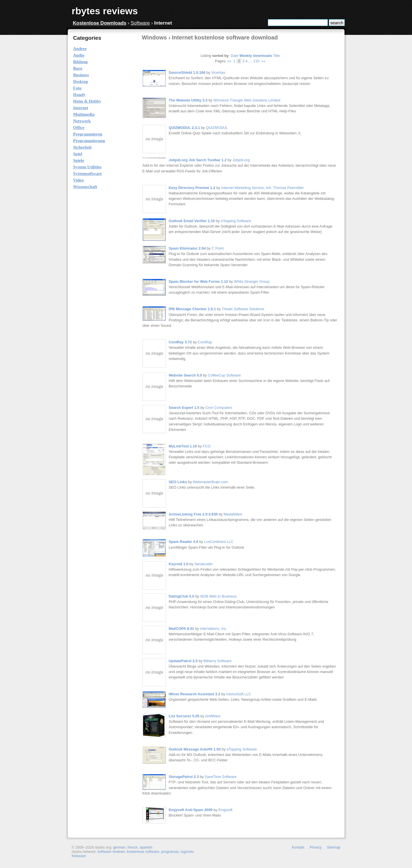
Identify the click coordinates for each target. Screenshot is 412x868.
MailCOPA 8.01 (182, 629)
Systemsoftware (88, 174)
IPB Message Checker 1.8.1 (192, 309)
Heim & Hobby (87, 101)
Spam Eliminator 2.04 (187, 248)
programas (170, 852)
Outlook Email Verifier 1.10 (192, 221)
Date (234, 56)
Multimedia (84, 114)
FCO (207, 446)
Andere (80, 49)
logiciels (187, 852)
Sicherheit (83, 147)
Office (79, 128)
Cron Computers (219, 408)
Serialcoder (204, 564)
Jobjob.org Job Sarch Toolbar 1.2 (198, 160)
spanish (146, 847)
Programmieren (88, 134)
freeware (79, 856)
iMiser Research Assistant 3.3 (195, 694)
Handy (79, 95)
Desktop (81, 81)
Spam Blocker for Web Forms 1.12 (198, 281)
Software (140, 23)
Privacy (316, 847)
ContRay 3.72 (180, 342)
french (133, 847)
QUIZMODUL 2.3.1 (184, 128)
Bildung (81, 62)
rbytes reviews (105, 11)
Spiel (78, 154)
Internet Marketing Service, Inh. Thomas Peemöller (263, 188)
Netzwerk (82, 121)
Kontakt (298, 847)
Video (79, 180)
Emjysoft (225, 810)
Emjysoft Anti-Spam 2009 (191, 810)
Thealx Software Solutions (243, 309)
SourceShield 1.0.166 (187, 72)
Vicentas (218, 72)
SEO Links (178, 482)
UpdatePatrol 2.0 (183, 661)
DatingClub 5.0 (182, 596)
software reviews (111, 852)
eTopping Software (236, 221)
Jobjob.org (241, 160)
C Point (218, 248)
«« (229, 61)
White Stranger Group (252, 281)
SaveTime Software (220, 777)
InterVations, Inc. (214, 629)
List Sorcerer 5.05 (184, 716)
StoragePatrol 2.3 (184, 777)
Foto (77, 88)
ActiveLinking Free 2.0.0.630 (193, 514)
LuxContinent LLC (219, 542)
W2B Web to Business (218, 596)
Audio (79, 55)
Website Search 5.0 (185, 375)
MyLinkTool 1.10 (183, 446)
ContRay (205, 342)
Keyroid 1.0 (179, 564)
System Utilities (88, 167)
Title (276, 56)
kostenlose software (143, 852)
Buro (78, 68)
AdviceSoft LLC (239, 694)
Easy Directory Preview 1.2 (192, 188)
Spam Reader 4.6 (184, 542)
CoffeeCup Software (224, 375)
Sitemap (334, 847)
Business (81, 75)
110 (256, 61)
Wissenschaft (85, 187)
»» (264, 61)
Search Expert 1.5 (184, 408)
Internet (81, 108)
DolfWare (213, 716)
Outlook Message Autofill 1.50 (195, 749)
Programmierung (89, 141)
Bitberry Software (217, 661)
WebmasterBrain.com (210, 482)
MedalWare (233, 514)
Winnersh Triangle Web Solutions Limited (247, 100)
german (119, 847)
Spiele (79, 160)
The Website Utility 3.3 (188, 100)
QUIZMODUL (217, 128)
